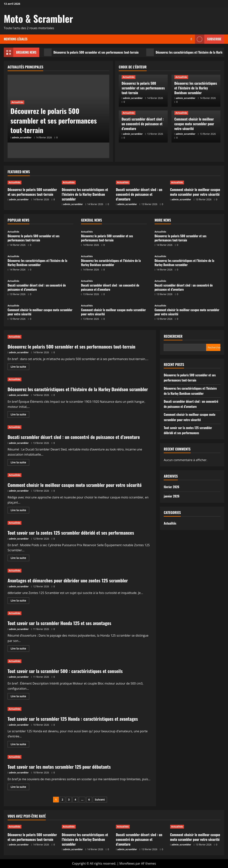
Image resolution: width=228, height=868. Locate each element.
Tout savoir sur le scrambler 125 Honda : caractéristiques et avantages (73, 719)
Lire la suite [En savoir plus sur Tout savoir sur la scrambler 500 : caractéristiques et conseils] (20, 697)
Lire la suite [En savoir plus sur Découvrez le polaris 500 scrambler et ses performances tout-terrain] (20, 367)
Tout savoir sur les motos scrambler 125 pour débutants (59, 767)
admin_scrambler (22, 137)
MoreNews (127, 863)
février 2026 (171, 487)
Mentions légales (16, 39)
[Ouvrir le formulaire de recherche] (191, 39)
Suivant (100, 799)
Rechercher (173, 336)
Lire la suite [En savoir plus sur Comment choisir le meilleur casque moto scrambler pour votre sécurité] (20, 511)
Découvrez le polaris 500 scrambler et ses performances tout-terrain (91, 52)
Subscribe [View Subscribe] (208, 39)
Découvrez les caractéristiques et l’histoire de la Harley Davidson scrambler (196, 88)
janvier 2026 (171, 496)
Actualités (17, 102)
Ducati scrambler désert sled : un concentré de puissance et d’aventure (143, 124)
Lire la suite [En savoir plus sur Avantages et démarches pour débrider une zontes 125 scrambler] (20, 601)
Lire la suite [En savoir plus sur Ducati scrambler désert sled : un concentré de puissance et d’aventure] (20, 463)
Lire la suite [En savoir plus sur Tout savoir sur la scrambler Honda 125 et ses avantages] (20, 649)
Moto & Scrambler (38, 18)
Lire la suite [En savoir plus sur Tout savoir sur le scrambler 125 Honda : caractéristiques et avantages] (20, 745)
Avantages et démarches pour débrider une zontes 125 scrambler (68, 580)
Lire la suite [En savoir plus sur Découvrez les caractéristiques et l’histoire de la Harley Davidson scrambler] (20, 415)
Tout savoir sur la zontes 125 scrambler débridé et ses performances (71, 533)
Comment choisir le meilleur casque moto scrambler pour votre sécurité (194, 124)
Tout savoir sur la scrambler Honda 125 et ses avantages (59, 623)
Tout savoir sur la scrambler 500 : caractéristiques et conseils (65, 671)
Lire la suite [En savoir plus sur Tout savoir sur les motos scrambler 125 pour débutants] (20, 787)
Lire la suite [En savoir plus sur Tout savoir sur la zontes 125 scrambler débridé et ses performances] (20, 559)
